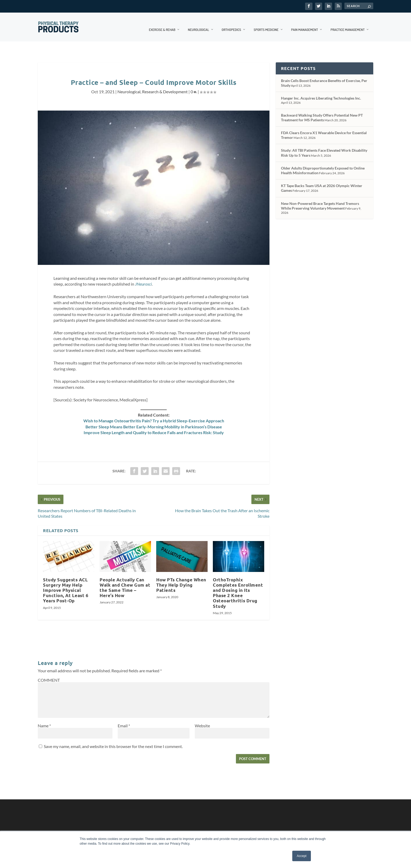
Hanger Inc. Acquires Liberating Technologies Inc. (321, 93)
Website (202, 720)
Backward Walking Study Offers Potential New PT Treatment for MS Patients (322, 112)
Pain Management (305, 24)
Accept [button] (302, 856)
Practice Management (348, 24)
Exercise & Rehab (162, 24)
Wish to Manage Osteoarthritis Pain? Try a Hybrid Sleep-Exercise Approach (154, 415)
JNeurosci (143, 278)
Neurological (199, 24)
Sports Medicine (266, 24)
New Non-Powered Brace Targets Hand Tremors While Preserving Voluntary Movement (320, 200)
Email (124, 720)
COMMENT (49, 675)
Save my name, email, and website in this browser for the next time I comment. (113, 741)
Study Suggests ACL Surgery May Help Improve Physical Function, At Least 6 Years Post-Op (66, 585)
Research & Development (165, 86)
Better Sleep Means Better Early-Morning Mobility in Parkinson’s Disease (154, 421)
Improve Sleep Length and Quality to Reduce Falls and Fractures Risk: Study (154, 427)
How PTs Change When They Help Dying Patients (181, 579)
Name (44, 720)
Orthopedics (231, 24)
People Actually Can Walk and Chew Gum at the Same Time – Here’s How (125, 582)
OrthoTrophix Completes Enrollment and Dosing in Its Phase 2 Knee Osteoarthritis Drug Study (238, 587)
